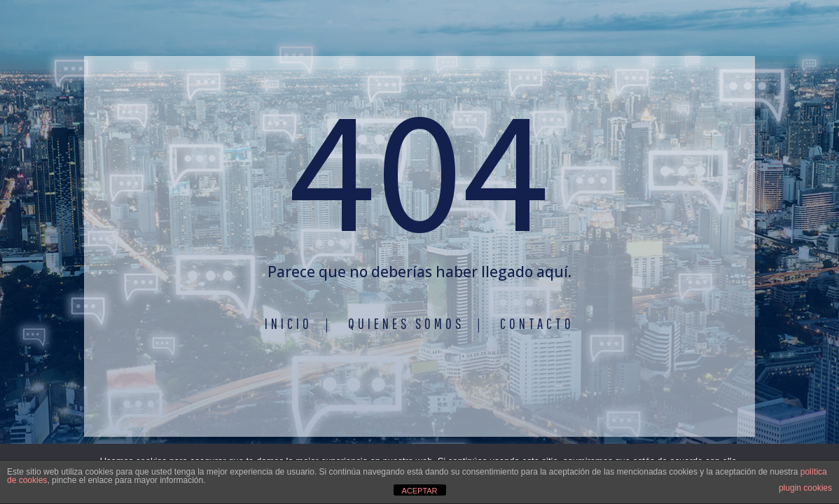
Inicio (289, 323)
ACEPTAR (419, 491)
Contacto (537, 323)
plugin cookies (805, 488)
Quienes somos (406, 323)
